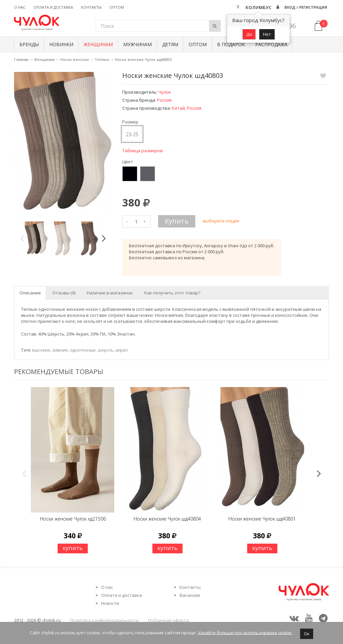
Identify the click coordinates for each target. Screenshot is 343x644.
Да (249, 34)
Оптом (117, 7)
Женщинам (98, 44)
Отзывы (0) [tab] (64, 293)
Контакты (91, 7)
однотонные (83, 350)
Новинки (61, 44)
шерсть (106, 350)
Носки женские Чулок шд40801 (262, 519)
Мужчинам (138, 44)
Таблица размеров (143, 151)
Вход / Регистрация (306, 7)
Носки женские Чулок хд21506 (73, 519)
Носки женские (75, 59)
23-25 (132, 134)
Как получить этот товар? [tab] (172, 293)
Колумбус (258, 7)
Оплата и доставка (53, 7)
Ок (307, 634)
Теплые (102, 59)
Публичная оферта (168, 620)
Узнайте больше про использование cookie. (245, 632)
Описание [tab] (30, 293)
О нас (20, 7)
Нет (267, 34)
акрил (122, 350)
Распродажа (271, 44)
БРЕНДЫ (29, 44)
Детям (170, 44)
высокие (41, 350)
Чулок (165, 92)
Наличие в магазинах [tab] (110, 293)
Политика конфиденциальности (104, 620)
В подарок (231, 44)
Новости (110, 603)
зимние (60, 350)
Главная (21, 59)
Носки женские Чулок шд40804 (167, 519)
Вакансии (190, 595)
